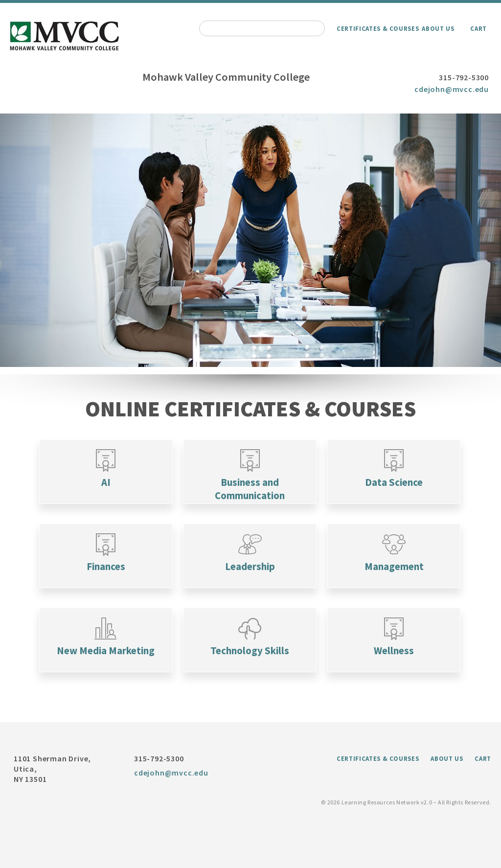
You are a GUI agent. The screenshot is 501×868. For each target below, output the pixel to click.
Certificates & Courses (378, 28)
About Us (438, 28)
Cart (478, 28)
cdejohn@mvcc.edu (452, 89)
